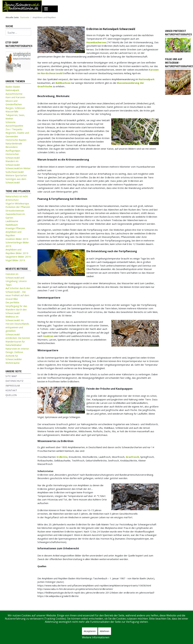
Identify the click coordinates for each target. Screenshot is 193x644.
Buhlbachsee (63, 83)
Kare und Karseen (15, 97)
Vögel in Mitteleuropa (17, 203)
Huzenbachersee (96, 42)
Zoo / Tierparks (14, 129)
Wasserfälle (12, 111)
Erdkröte (62, 457)
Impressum (13, 386)
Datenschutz (15, 381)
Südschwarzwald (15, 172)
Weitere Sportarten (16, 175)
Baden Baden (13, 87)
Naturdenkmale (14, 143)
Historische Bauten (16, 140)
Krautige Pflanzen (15, 228)
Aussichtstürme (14, 94)
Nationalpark (12, 90)
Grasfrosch (132, 457)
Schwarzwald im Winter (18, 168)
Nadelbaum (12, 225)
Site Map (11, 376)
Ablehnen (105, 631)
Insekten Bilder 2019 (17, 239)
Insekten (48, 336)
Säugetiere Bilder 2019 (18, 257)
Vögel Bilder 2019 (15, 260)
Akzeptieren (90, 631)
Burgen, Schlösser (15, 108)
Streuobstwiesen (15, 211)
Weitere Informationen (96, 637)
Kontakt (11, 390)
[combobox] (18, 33)
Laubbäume (12, 221)
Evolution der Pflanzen (18, 207)
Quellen (11, 395)
